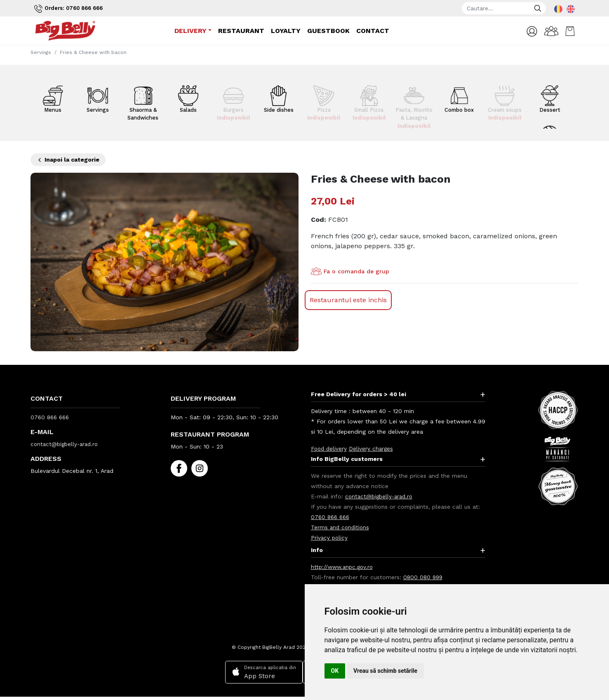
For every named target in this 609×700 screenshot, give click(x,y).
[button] (527, 32)
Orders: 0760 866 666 (71, 9)
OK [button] (335, 671)
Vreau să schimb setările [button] (385, 671)
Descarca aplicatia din (262, 672)
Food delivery (330, 449)
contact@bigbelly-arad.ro (66, 444)
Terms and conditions (341, 527)
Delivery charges (373, 449)
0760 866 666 (51, 417)
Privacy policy (330, 538)
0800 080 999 (424, 577)
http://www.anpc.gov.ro (344, 567)
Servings (41, 52)
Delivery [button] (190, 31)
